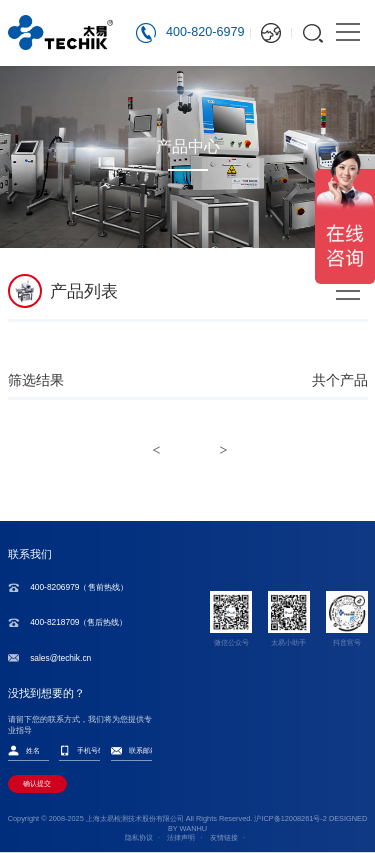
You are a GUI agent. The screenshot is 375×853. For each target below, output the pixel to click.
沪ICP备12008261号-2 (290, 818)
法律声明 (181, 837)
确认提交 (37, 783)
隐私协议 (139, 837)
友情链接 (224, 837)
